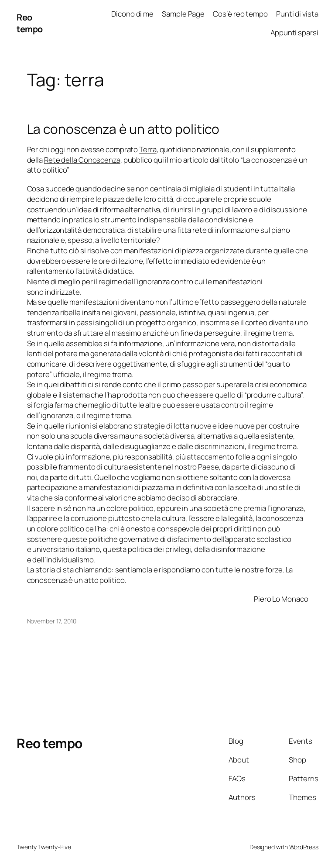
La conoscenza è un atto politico (123, 129)
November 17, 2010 (52, 621)
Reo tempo (30, 23)
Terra (148, 149)
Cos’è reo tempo (240, 14)
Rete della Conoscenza (82, 160)
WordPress (304, 847)
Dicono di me (132, 14)
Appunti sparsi (294, 32)
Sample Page (183, 14)
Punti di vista (297, 14)
